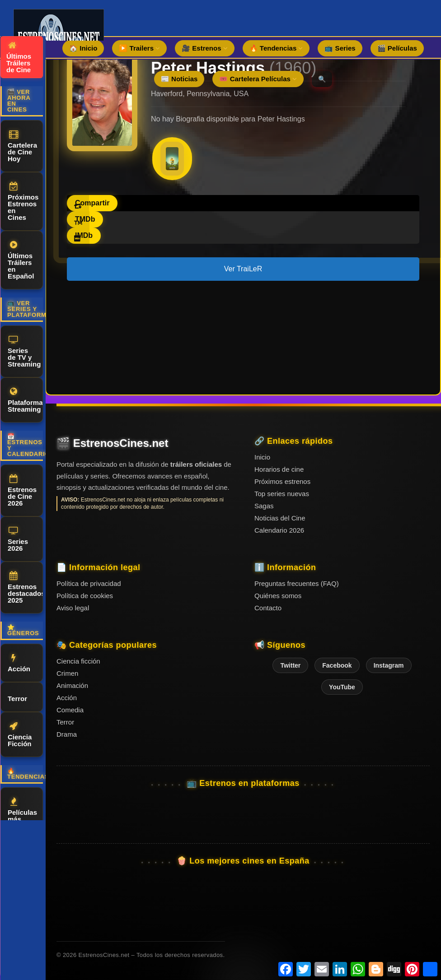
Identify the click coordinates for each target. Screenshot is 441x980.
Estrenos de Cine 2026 (22, 491)
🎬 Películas (397, 48)
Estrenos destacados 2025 (25, 588)
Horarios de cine (279, 469)
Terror (17, 697)
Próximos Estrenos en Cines (23, 202)
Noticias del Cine (280, 518)
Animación (72, 685)
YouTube (342, 687)
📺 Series (340, 48)
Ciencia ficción (78, 661)
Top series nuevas (282, 494)
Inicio (262, 457)
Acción (19, 663)
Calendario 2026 (279, 530)
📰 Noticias (179, 79)
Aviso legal (73, 608)
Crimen (67, 673)
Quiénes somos (278, 596)
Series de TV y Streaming (24, 352)
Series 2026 (18, 539)
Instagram (389, 665)
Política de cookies (85, 596)
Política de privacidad (89, 583)
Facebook (337, 665)
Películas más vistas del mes (22, 817)
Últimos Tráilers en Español (21, 260)
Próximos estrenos (282, 481)
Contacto (268, 608)
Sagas (264, 506)
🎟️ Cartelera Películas (258, 79)
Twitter (290, 665)
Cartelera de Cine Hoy (22, 146)
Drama (67, 734)
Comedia (70, 710)
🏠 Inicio (83, 48)
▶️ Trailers (139, 48)
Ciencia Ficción (20, 735)
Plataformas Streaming (25, 400)
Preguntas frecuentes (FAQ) (297, 583)
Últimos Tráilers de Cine (19, 57)
